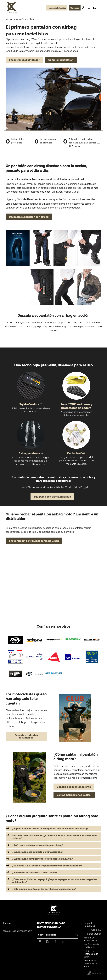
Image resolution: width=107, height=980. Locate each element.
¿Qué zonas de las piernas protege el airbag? (38, 845)
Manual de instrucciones (91, 939)
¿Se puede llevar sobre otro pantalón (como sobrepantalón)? (47, 866)
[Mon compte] (83, 8)
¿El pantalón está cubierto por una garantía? (38, 852)
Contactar (96, 930)
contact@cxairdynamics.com (17, 931)
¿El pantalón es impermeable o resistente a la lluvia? (43, 859)
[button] (22, 8)
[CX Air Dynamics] (11, 8)
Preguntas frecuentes (89, 925)
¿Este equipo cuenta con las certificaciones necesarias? (44, 889)
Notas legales (94, 934)
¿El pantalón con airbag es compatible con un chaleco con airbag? (50, 829)
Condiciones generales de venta (90, 963)
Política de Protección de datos (91, 954)
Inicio (8, 19)
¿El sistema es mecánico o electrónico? (35, 872)
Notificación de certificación (91, 946)
